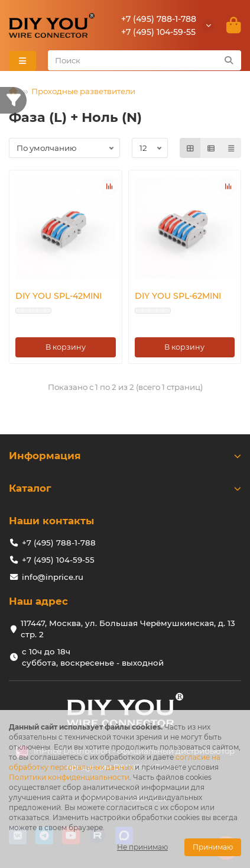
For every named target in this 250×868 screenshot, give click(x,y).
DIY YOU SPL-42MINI (59, 296)
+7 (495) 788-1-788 (159, 19)
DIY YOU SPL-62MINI (178, 296)
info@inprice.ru (53, 577)
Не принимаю (142, 847)
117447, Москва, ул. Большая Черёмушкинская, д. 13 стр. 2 (128, 629)
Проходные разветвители (83, 91)
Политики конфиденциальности (69, 777)
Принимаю (213, 847)
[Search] (145, 60)
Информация (125, 456)
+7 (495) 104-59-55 (158, 32)
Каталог (125, 488)
